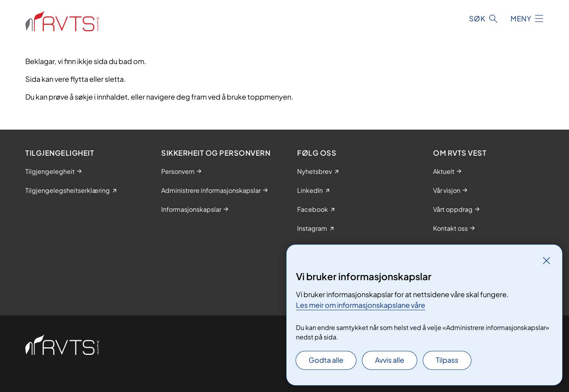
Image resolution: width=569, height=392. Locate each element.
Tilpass (447, 360)
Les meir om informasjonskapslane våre (361, 305)
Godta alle (326, 360)
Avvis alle (390, 360)
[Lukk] (546, 260)
